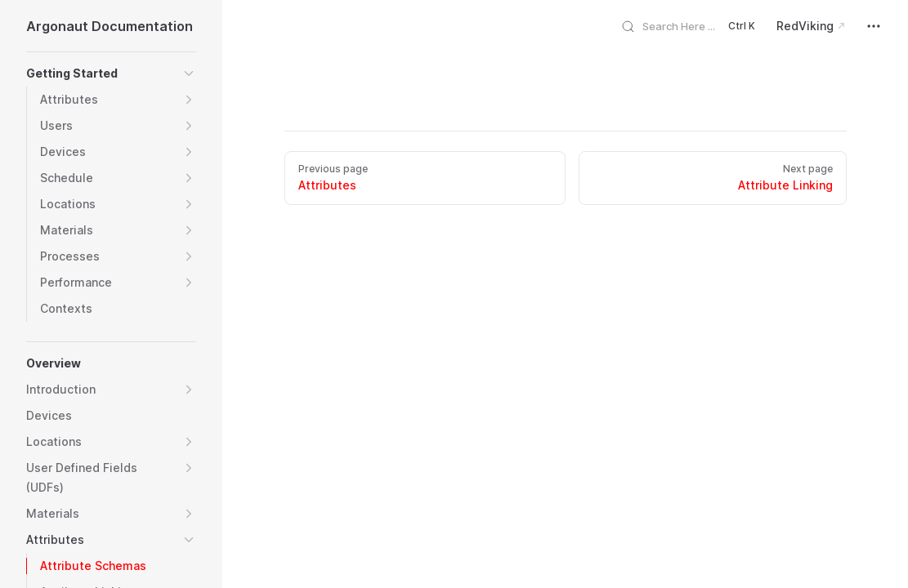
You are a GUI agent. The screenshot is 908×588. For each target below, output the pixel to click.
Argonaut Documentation (110, 26)
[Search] (694, 26)
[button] (189, 73)
